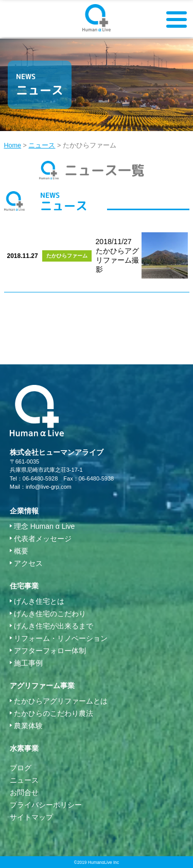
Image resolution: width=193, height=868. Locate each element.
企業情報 (24, 511)
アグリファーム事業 (42, 686)
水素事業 (24, 748)
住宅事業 (24, 586)
